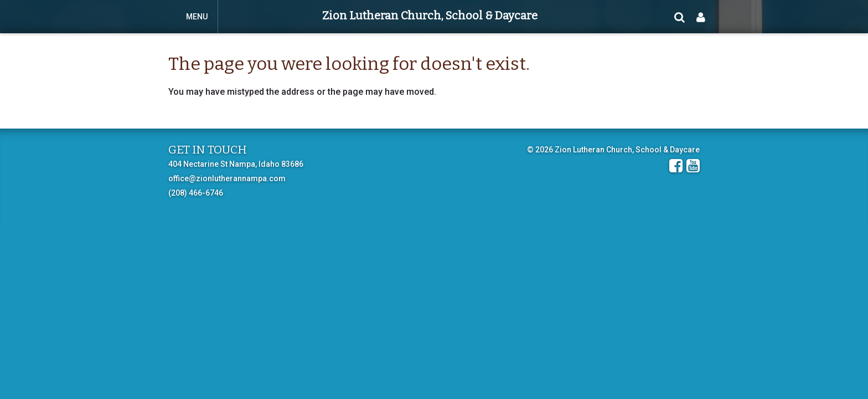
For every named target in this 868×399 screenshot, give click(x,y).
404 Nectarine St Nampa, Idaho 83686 (236, 164)
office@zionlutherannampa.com (227, 178)
